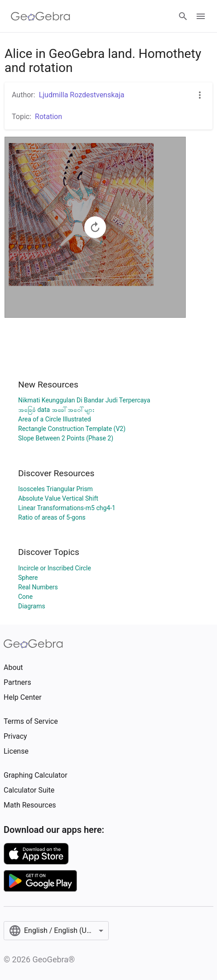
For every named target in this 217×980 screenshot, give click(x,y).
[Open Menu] (201, 16)
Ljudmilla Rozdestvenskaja (82, 95)
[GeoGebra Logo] (41, 16)
